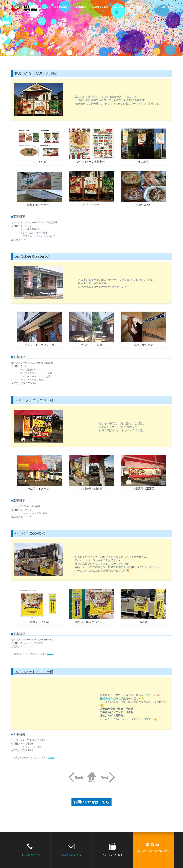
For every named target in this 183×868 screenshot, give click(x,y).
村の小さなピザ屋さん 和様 (36, 73)
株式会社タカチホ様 (112, 698)
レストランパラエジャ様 (34, 400)
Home (47, 7)
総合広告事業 (61, 7)
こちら (53, 653)
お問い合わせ (168, 7)
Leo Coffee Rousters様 (32, 256)
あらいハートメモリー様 (34, 671)
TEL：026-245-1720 (30, 855)
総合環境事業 (80, 7)
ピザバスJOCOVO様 (30, 533)
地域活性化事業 (100, 7)
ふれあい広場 (136, 7)
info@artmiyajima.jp (71, 855)
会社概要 (119, 7)
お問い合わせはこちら (91, 802)
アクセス (153, 7)
